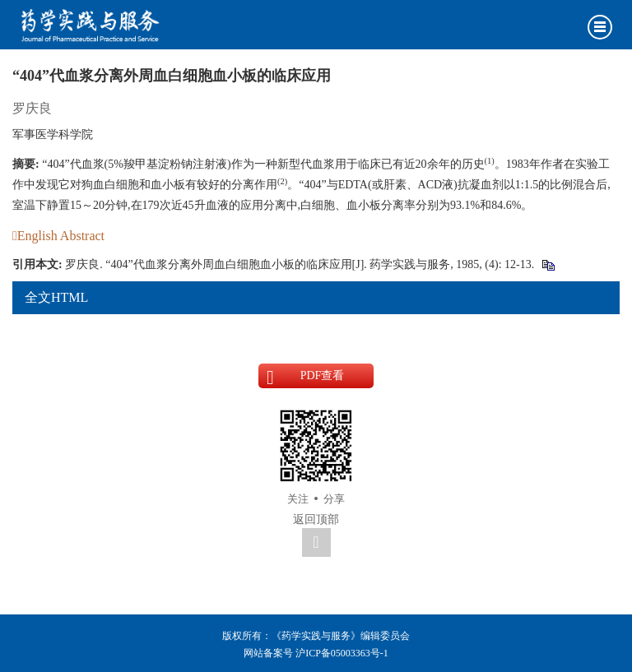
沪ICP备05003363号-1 (342, 653)
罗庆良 (32, 108)
